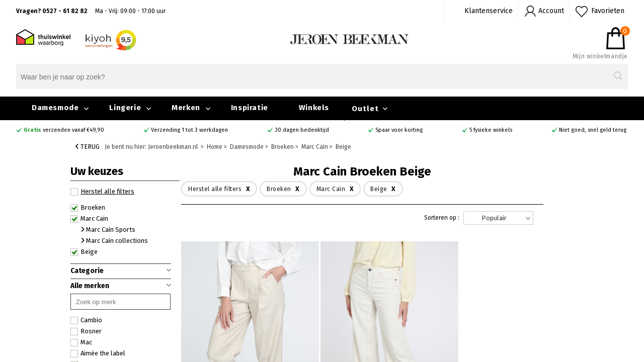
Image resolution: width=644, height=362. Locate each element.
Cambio (86, 320)
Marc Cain (89, 219)
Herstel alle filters (102, 192)
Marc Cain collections (114, 241)
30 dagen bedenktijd (302, 130)
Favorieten (608, 11)
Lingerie (125, 108)
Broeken (88, 208)
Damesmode (55, 108)
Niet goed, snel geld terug (593, 130)
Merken (186, 108)
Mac (81, 342)
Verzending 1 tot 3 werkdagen (189, 130)
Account (551, 11)
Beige (84, 252)
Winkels (314, 108)
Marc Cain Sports (108, 230)
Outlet (365, 109)
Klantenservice (489, 11)
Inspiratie (250, 108)
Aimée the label (98, 353)
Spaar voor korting (399, 130)
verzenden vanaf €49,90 (64, 130)
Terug (88, 147)
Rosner (86, 331)
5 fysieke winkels (491, 130)
